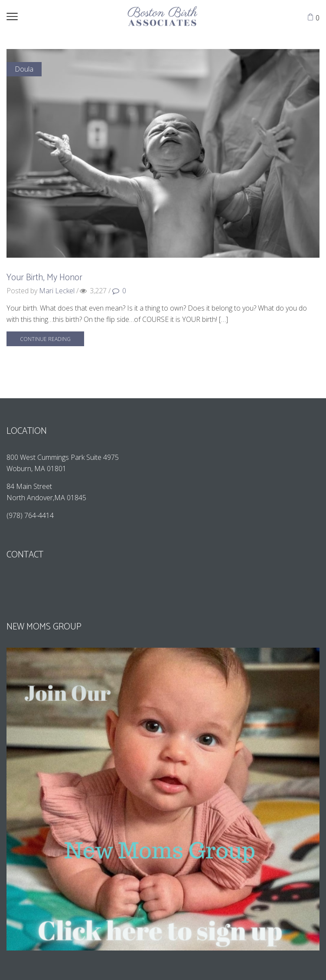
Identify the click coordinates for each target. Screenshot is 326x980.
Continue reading (45, 339)
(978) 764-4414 (31, 515)
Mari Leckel (57, 291)
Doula (24, 69)
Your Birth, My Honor (44, 278)
